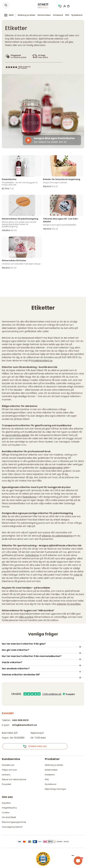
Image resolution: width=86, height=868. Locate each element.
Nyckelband (77, 15)
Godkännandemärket (51, 468)
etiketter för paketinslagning (57, 536)
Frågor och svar (9, 770)
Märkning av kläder (27, 15)
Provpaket (6, 784)
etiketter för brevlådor (69, 604)
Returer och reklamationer (14, 779)
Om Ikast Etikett (9, 817)
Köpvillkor (6, 803)
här (32, 351)
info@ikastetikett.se (42, 361)
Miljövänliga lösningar (55, 789)
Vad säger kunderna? (12, 827)
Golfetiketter (32, 555)
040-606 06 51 (20, 720)
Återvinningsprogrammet (14, 822)
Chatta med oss (35, 746)
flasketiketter (30, 497)
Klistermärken (44, 15)
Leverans (6, 775)
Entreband (58, 15)
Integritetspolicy (9, 808)
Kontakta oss (8, 765)
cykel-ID (78, 575)
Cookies (6, 813)
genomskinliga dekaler (17, 435)
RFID (67, 15)
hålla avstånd (26, 617)
